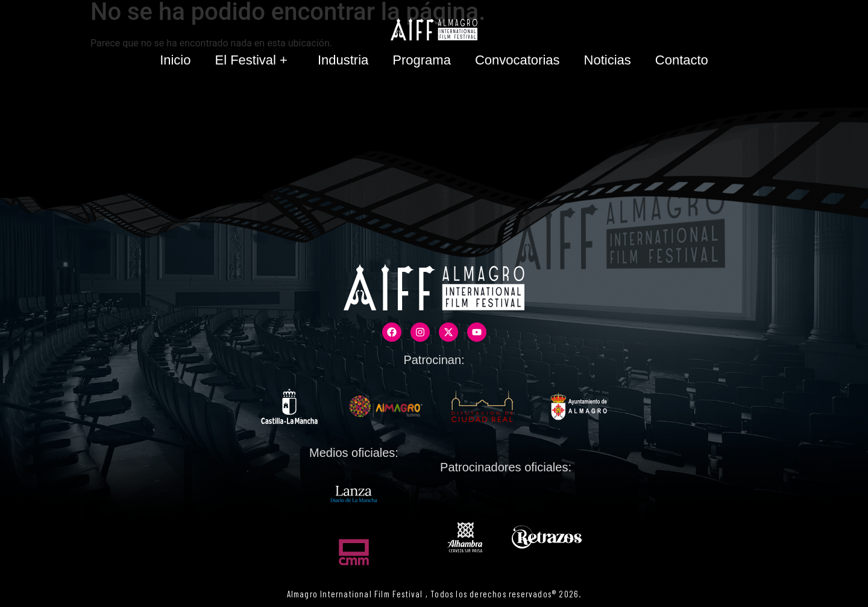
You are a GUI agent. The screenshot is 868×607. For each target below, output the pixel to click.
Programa (422, 60)
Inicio (175, 60)
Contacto (682, 60)
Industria (343, 60)
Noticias (608, 60)
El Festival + (254, 60)
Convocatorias (517, 60)
